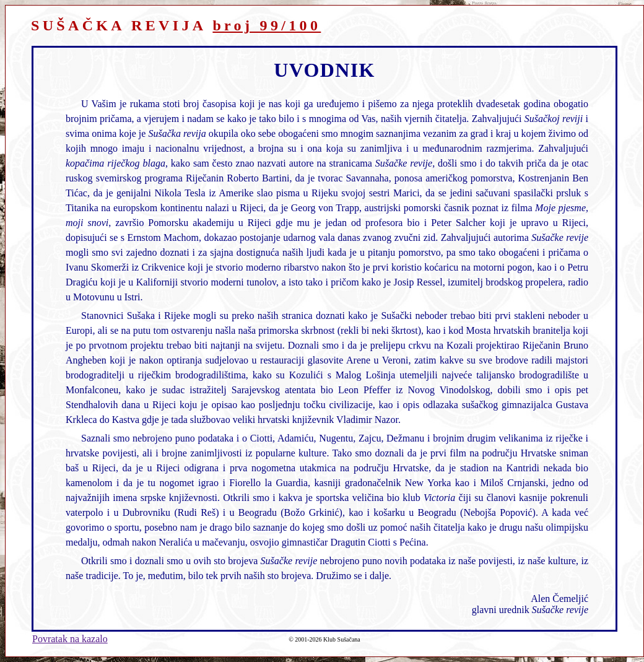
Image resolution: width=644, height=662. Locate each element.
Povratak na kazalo (70, 639)
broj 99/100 (267, 25)
